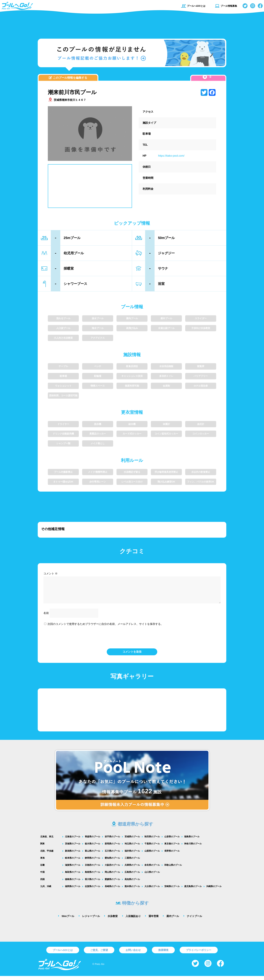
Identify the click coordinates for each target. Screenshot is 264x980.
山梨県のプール (152, 855)
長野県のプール (172, 855)
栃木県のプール (93, 848)
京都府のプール (93, 869)
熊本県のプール (132, 890)
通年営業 (154, 920)
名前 (46, 617)
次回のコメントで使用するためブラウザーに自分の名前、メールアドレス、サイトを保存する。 (105, 628)
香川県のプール (93, 883)
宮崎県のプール (172, 890)
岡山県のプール (112, 876)
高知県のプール (132, 883)
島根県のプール (93, 876)
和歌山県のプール (173, 869)
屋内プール (173, 920)
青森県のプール (93, 841)
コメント (51, 574)
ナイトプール (194, 920)
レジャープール (91, 920)
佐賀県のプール (93, 890)
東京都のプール (172, 848)
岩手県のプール (112, 841)
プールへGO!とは (193, 6)
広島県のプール (132, 876)
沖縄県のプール (214, 890)
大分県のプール (152, 890)
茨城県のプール (73, 848)
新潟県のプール (73, 855)
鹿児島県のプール (193, 890)
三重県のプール (132, 862)
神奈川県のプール (193, 848)
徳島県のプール (73, 883)
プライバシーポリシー (199, 954)
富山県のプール (93, 855)
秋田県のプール (152, 841)
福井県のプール (132, 855)
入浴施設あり (133, 920)
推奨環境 (163, 954)
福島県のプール (192, 841)
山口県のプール (152, 876)
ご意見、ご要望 (99, 954)
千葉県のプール (152, 848)
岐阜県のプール (73, 862)
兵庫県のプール (132, 869)
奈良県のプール (152, 869)
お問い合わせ (133, 954)
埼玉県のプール (132, 848)
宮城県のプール (132, 841)
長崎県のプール (112, 890)
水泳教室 (113, 920)
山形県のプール (172, 841)
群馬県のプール (112, 848)
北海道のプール (73, 841)
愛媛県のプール (112, 883)
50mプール (68, 920)
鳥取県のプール (73, 876)
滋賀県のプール (73, 869)
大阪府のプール (112, 869)
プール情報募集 (226, 6)
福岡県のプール (73, 890)
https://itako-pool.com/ (171, 156)
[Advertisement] (132, 24)
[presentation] (132, 641)
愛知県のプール (112, 862)
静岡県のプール (93, 862)
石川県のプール (112, 855)
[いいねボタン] (205, 77)
